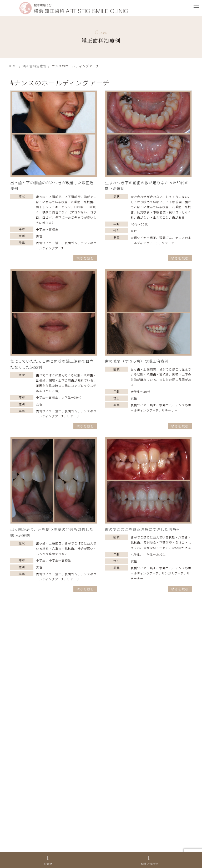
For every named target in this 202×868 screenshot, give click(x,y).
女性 (39, 404)
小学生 (41, 560)
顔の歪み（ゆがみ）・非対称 (35, 806)
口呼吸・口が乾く (26, 841)
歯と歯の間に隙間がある (32, 794)
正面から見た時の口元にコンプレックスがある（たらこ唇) (63, 711)
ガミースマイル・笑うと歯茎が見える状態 (48, 829)
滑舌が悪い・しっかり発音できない (42, 664)
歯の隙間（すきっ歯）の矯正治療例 (137, 361)
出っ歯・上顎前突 (49, 197)
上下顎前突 (73, 197)
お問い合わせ (149, 860)
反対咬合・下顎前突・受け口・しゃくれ (46, 782)
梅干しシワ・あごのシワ (53, 207)
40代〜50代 (139, 224)
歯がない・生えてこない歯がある (161, 217)
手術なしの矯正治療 (28, 700)
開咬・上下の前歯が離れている (71, 380)
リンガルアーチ (173, 573)
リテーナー (170, 243)
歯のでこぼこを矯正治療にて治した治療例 (143, 529)
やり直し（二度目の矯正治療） (38, 653)
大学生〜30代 (71, 397)
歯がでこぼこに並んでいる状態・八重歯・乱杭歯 (161, 207)
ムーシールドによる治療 (32, 676)
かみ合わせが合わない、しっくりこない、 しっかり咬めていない (69, 723)
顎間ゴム (71, 243)
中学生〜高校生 (47, 229)
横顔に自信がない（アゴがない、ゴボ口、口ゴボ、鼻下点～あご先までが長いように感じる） (66, 217)
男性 (39, 236)
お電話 (48, 860)
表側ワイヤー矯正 (49, 243)
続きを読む (85, 258)
